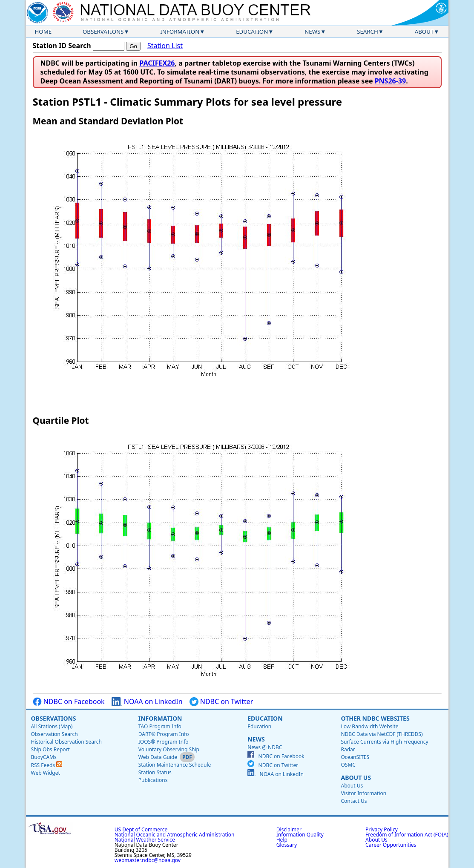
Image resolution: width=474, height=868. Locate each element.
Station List (165, 46)
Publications (153, 780)
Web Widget (46, 773)
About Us (356, 777)
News (312, 32)
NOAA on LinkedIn (147, 702)
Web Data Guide (158, 757)
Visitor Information (363, 793)
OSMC (348, 765)
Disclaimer (289, 829)
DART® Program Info (164, 734)
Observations (103, 32)
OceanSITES (355, 757)
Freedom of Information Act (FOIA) (407, 835)
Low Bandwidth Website (369, 726)
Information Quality (300, 835)
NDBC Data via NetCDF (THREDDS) (382, 734)
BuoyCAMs (44, 757)
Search (368, 32)
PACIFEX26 (157, 63)
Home (43, 32)
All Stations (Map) (52, 726)
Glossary (287, 845)
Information (180, 32)
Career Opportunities (391, 845)
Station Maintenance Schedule (175, 765)
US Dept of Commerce (141, 829)
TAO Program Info (160, 726)
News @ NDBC (265, 747)
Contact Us (354, 801)
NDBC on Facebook (69, 702)
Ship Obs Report (50, 749)
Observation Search (55, 734)
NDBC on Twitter (221, 702)
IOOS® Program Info (164, 742)
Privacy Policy (382, 829)
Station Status (155, 772)
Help (282, 840)
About (424, 32)
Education (252, 32)
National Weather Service (145, 840)
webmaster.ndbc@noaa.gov (148, 860)
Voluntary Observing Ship (169, 749)
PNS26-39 (391, 81)
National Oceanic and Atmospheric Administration (175, 835)
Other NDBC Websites (375, 718)
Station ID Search (62, 46)
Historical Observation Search (66, 742)
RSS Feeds (47, 765)
